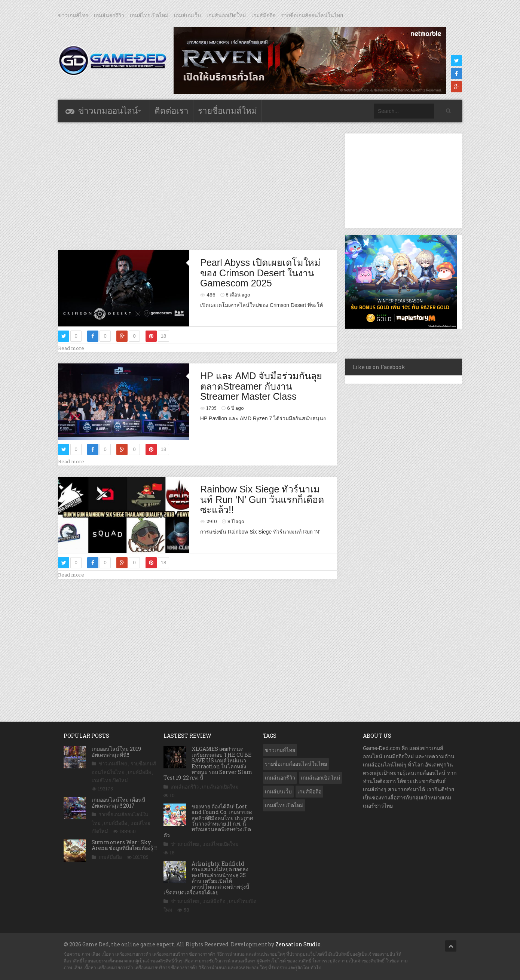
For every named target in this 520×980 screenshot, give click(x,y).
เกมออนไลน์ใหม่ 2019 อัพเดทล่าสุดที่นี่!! (116, 752)
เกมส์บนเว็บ (187, 15)
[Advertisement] (198, 186)
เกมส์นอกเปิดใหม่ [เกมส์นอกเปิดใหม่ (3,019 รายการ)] (320, 778)
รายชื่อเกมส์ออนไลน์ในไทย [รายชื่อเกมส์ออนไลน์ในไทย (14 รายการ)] (296, 764)
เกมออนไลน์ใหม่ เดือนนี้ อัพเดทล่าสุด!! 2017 (119, 802)
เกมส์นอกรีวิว (109, 15)
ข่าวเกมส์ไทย (73, 15)
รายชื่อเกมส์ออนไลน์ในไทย (312, 15)
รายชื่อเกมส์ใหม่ (227, 111)
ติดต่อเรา (172, 111)
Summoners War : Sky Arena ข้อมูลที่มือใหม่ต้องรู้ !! (124, 845)
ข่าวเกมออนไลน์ (108, 111)
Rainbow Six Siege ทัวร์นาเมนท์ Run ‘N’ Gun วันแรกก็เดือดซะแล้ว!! (262, 499)
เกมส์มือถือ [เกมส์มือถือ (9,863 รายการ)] (309, 792)
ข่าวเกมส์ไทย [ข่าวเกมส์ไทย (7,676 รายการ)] (280, 750)
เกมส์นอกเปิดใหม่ (226, 15)
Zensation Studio (298, 944)
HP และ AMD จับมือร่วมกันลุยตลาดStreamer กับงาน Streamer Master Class (261, 386)
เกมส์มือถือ (263, 15)
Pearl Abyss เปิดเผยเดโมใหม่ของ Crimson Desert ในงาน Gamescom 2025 (260, 273)
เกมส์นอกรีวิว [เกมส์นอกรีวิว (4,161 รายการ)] (280, 778)
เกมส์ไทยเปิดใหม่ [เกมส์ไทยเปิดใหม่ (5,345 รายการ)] (284, 805)
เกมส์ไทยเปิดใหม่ (149, 15)
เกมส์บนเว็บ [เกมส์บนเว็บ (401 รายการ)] (278, 792)
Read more (71, 348)
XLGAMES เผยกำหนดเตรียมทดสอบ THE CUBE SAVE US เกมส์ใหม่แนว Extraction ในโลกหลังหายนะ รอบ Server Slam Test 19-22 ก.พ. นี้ (208, 763)
